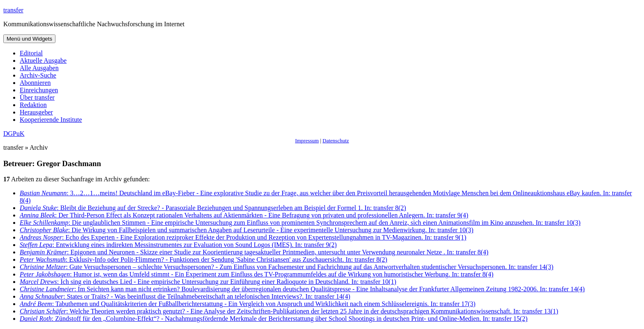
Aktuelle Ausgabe (43, 61)
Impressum (307, 141)
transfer (13, 10)
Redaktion (33, 105)
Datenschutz (336, 141)
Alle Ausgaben (39, 68)
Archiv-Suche (38, 75)
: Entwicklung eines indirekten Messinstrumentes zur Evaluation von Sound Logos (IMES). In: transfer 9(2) (178, 245)
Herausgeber (36, 112)
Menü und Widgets (29, 39)
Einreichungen (39, 90)
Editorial (31, 53)
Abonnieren (35, 83)
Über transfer (37, 97)
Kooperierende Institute (51, 120)
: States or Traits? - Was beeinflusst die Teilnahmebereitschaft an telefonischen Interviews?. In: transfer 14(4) (185, 296)
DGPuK (14, 134)
